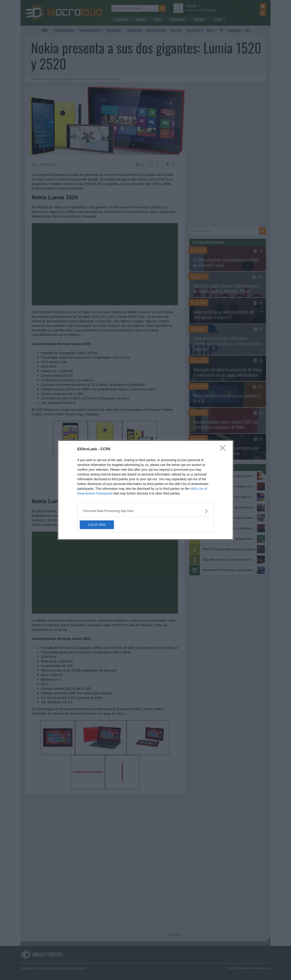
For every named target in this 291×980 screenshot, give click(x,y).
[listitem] (145, 511)
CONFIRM (101, 525)
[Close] (224, 449)
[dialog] (145, 490)
